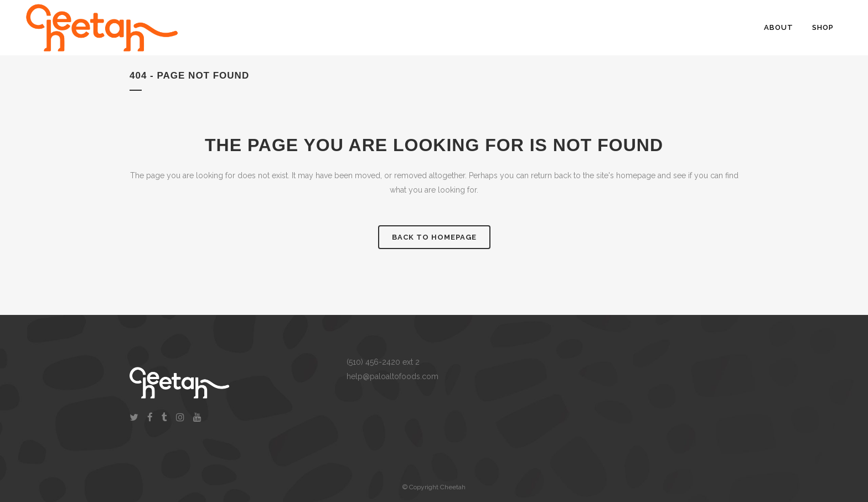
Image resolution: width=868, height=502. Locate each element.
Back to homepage (434, 237)
